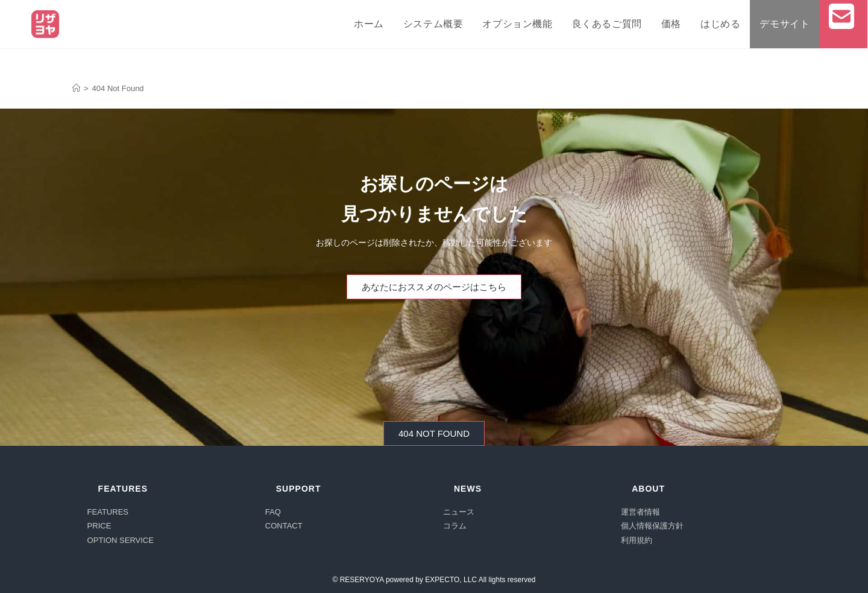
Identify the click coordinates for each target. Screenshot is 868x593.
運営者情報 (640, 512)
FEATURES (108, 512)
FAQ (273, 512)
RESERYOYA (362, 580)
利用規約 (637, 540)
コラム (455, 526)
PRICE (99, 526)
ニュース (459, 512)
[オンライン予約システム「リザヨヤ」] (76, 88)
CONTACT (284, 526)
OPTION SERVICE (121, 540)
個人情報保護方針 (652, 526)
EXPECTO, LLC (451, 580)
